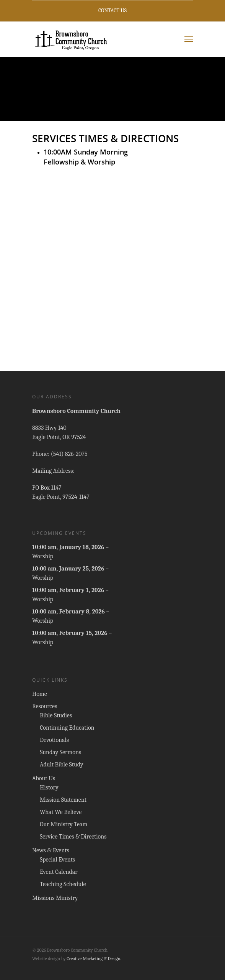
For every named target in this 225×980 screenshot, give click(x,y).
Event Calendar (59, 872)
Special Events (57, 860)
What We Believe (61, 812)
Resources (45, 706)
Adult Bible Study (61, 765)
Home (40, 694)
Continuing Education (67, 728)
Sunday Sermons (60, 752)
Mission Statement (63, 800)
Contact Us (112, 11)
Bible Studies (56, 715)
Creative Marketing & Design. (94, 959)
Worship (43, 556)
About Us (44, 778)
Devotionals (54, 740)
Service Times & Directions (73, 837)
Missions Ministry (55, 898)
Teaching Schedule (63, 884)
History (49, 788)
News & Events (51, 850)
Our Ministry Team (64, 824)
